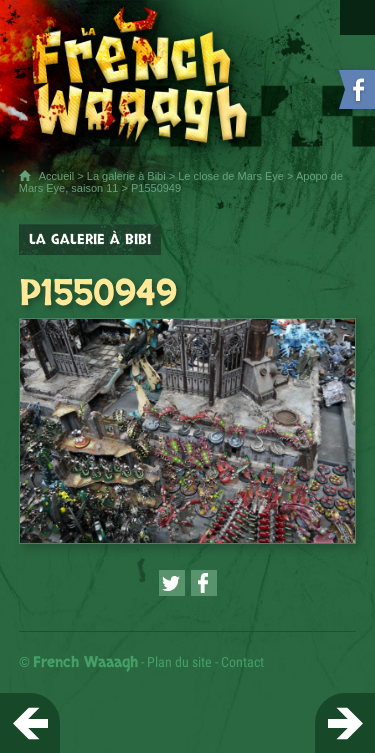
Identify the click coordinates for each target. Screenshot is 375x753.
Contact (242, 662)
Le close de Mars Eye (231, 176)
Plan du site (179, 662)
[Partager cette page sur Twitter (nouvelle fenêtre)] (172, 583)
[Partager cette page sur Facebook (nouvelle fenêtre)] (204, 583)
